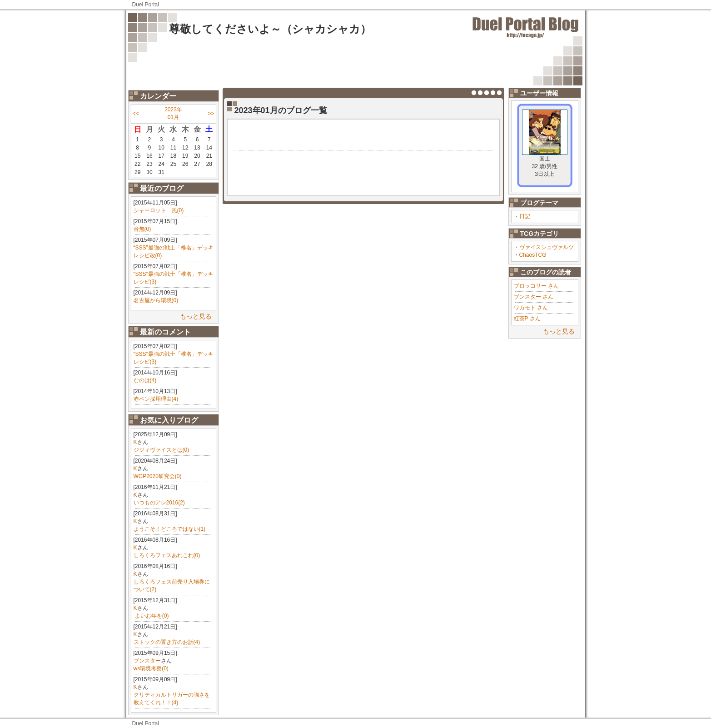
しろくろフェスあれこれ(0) (167, 555)
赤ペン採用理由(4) (156, 399)
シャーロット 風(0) (159, 210)
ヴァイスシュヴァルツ (547, 247)
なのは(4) (145, 380)
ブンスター (147, 661)
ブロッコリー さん (536, 286)
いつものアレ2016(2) (159, 503)
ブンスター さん (534, 297)
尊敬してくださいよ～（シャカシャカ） (270, 29)
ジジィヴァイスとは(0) (162, 450)
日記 (525, 216)
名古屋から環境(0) (156, 300)
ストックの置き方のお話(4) (167, 642)
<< (136, 114)
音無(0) (142, 229)
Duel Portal (146, 5)
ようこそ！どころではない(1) (170, 529)
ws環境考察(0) (151, 668)
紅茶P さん (527, 319)
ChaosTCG (533, 255)
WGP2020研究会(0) (158, 476)
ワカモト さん (531, 308)
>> (211, 114)
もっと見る (196, 316)
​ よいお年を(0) (151, 616)
